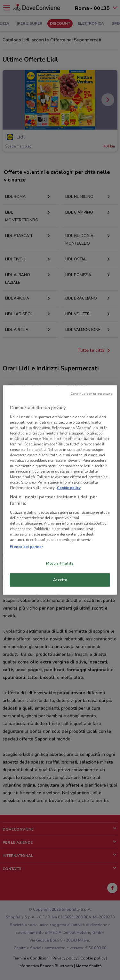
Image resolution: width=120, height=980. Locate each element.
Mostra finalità (60, 563)
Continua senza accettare (91, 394)
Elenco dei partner (26, 547)
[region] (60, 490)
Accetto (60, 580)
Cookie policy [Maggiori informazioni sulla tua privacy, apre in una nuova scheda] (69, 488)
